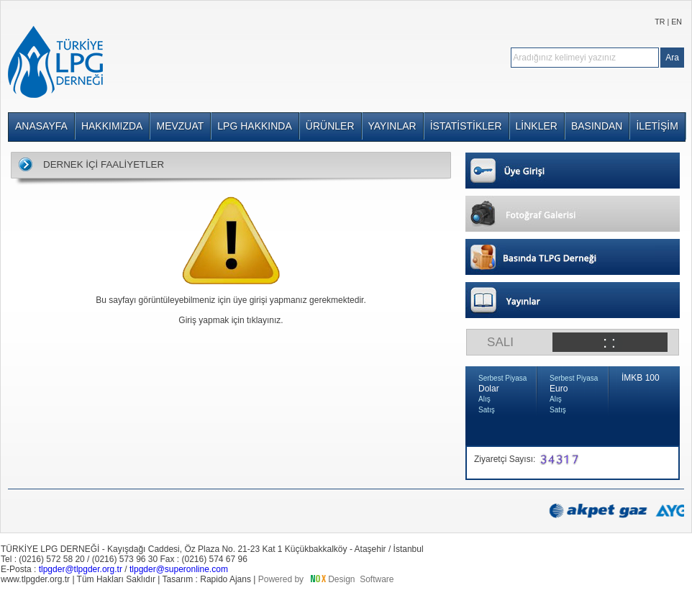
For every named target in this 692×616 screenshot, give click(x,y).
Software (377, 579)
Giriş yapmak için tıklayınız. (231, 320)
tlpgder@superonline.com (179, 569)
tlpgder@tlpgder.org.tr (81, 569)
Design (341, 579)
